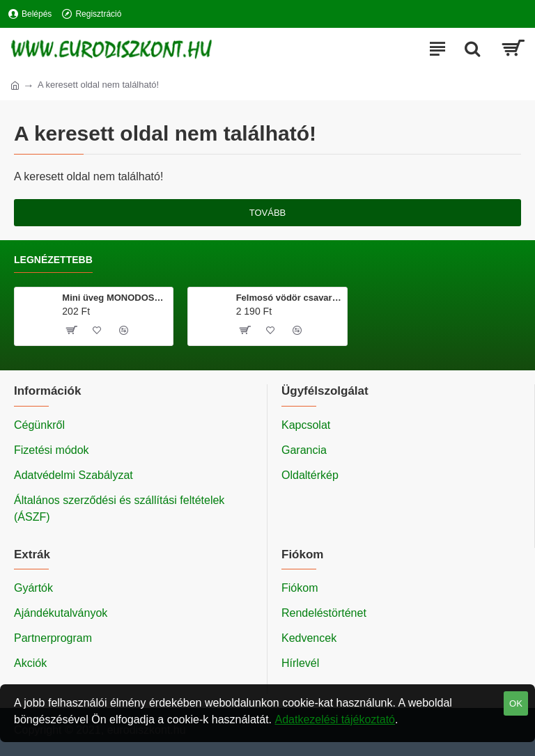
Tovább (268, 213)
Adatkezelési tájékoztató (335, 719)
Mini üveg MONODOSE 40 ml (115, 298)
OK (516, 703)
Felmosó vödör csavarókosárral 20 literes (289, 298)
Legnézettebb (53, 260)
